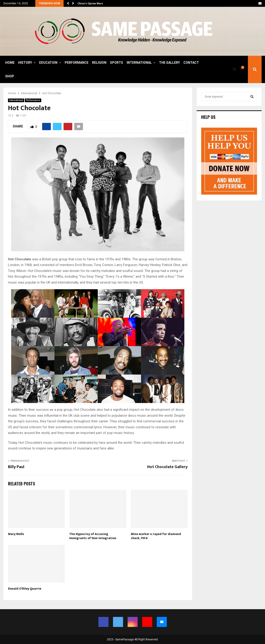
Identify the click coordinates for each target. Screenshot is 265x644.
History (25, 63)
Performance (77, 63)
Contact (191, 63)
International (139, 63)
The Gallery (169, 63)
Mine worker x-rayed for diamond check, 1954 (156, 536)
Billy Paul (16, 467)
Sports (117, 63)
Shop (10, 76)
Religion (99, 63)
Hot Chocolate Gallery (167, 467)
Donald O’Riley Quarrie (25, 589)
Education (48, 63)
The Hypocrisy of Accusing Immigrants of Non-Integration (93, 536)
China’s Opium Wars (90, 3)
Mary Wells (16, 534)
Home (10, 63)
